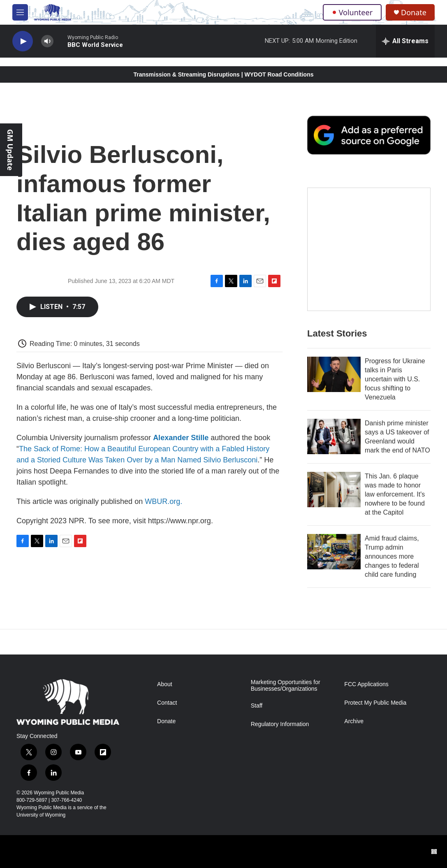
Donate (414, 13)
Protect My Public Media (375, 703)
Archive (354, 721)
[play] (23, 41)
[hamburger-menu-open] (20, 12)
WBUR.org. (163, 501)
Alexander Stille (181, 438)
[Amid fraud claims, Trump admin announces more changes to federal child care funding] (334, 552)
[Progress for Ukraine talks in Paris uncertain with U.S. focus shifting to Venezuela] (334, 374)
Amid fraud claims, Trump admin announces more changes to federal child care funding (392, 556)
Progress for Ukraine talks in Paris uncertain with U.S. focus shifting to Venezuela (395, 379)
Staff (257, 706)
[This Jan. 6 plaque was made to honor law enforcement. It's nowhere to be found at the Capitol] (334, 490)
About (165, 684)
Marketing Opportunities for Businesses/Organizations (286, 686)
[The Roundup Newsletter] (369, 249)
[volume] (47, 41)
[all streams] (405, 41)
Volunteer (352, 12)
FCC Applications (366, 684)
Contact (167, 703)
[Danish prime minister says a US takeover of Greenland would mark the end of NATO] (334, 436)
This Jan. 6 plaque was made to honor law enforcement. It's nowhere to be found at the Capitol (395, 494)
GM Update (10, 150)
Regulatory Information (280, 724)
